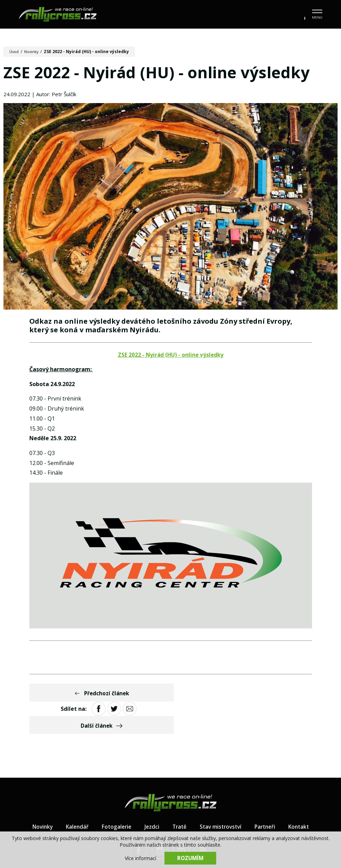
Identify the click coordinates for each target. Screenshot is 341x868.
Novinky (33, 52)
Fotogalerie (114, 797)
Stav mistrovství (221, 797)
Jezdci (150, 797)
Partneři (268, 797)
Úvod (15, 52)
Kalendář (74, 797)
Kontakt (303, 797)
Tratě (179, 797)
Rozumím (190, 858)
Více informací (141, 858)
